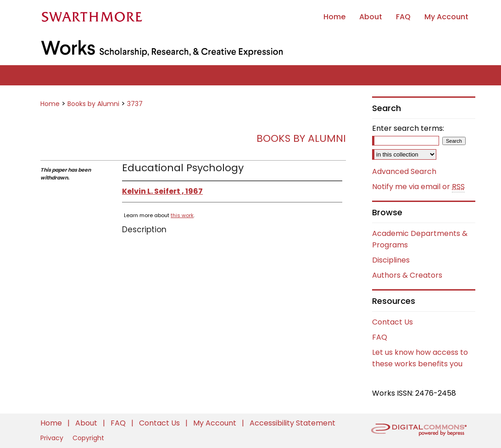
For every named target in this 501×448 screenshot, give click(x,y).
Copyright (88, 438)
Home (50, 104)
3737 (135, 104)
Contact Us (392, 322)
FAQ (380, 337)
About (87, 423)
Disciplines (391, 260)
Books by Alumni (93, 104)
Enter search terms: (408, 128)
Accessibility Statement (292, 423)
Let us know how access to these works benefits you (420, 358)
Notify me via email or (418, 187)
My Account (216, 423)
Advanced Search (404, 171)
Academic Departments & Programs (420, 239)
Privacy (53, 438)
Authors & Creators (407, 275)
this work (182, 215)
